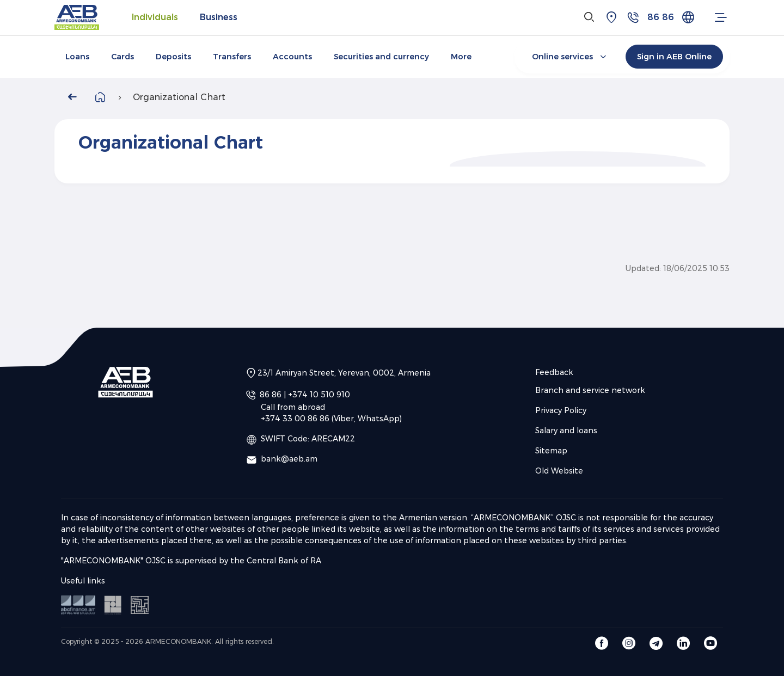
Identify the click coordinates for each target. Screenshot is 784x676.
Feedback (554, 372)
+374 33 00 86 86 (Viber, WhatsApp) (331, 419)
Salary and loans (566, 431)
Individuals (155, 17)
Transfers (232, 57)
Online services (571, 57)
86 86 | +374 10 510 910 (305, 395)
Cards (122, 57)
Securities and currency (381, 57)
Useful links (83, 581)
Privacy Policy (561, 410)
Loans (77, 57)
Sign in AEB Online (674, 57)
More (461, 57)
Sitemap (551, 451)
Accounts (292, 57)
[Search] (590, 17)
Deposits (173, 57)
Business (219, 17)
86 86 (661, 17)
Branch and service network (590, 390)
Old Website (559, 471)
